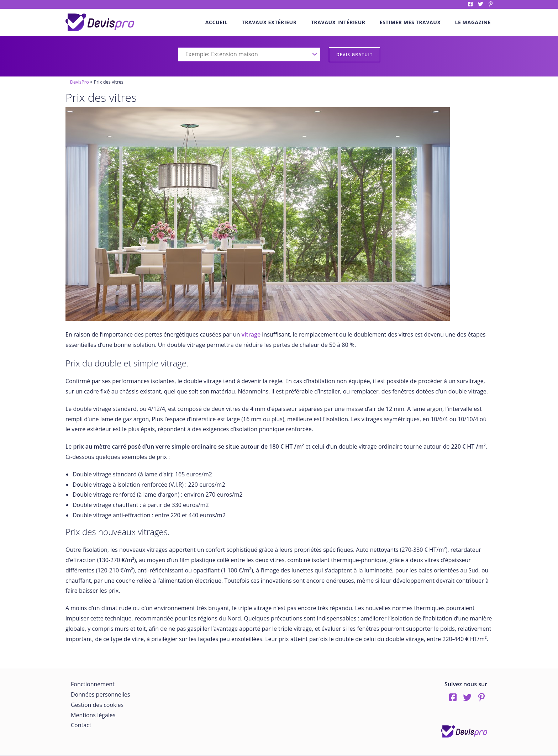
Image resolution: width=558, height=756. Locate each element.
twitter (481, 4)
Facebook (470, 4)
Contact (81, 725)
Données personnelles (100, 694)
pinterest (491, 4)
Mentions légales (93, 715)
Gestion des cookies (97, 705)
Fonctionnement (93, 684)
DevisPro (80, 82)
